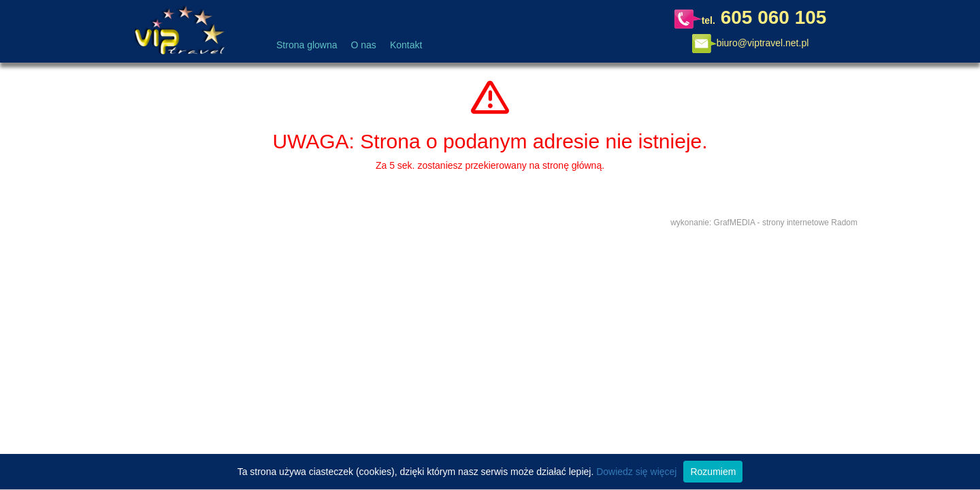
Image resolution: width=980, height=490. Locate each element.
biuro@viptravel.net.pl (763, 43)
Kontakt (406, 45)
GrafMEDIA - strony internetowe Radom (786, 223)
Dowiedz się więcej (636, 472)
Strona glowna (307, 45)
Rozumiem (713, 472)
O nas (364, 45)
